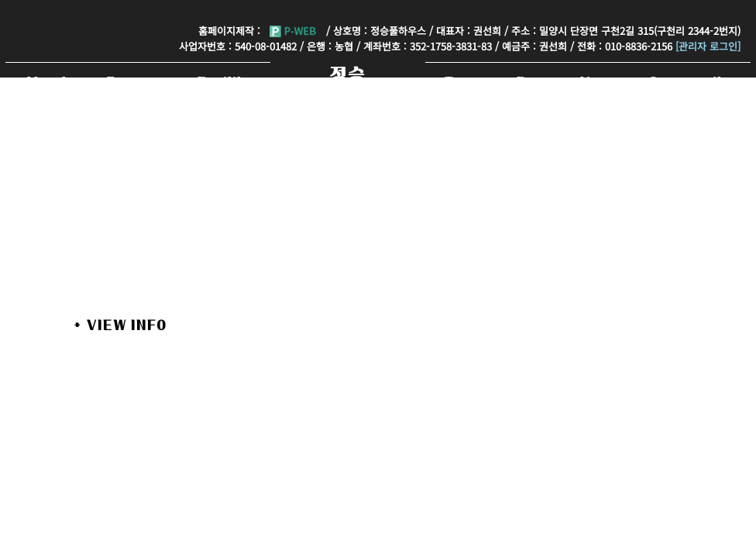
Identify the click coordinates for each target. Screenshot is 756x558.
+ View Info (120, 325)
